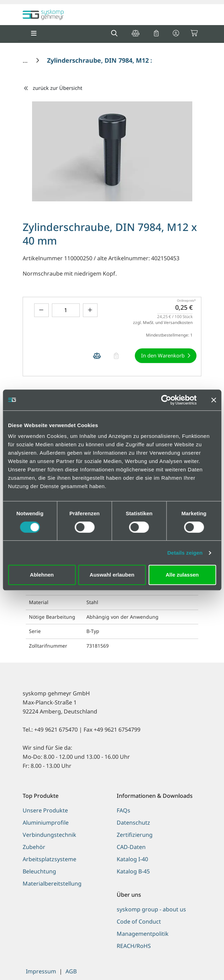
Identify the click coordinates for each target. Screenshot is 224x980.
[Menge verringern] (41, 310)
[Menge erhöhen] (90, 310)
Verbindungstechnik (49, 835)
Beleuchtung (39, 871)
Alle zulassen (182, 575)
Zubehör (34, 847)
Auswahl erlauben (112, 575)
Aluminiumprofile (46, 823)
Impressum (41, 971)
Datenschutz (133, 823)
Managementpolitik (143, 934)
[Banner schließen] (214, 400)
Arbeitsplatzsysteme (49, 859)
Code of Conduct (139, 921)
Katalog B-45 (133, 871)
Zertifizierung (135, 835)
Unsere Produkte (45, 810)
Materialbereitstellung (52, 883)
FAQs (123, 810)
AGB (71, 971)
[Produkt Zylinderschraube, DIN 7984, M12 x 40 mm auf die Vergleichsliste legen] (97, 356)
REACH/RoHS (134, 946)
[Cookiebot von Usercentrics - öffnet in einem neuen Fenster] (166, 400)
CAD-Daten (131, 847)
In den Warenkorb (163, 355)
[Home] (26, 60)
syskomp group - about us (151, 909)
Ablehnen (42, 575)
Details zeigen (185, 553)
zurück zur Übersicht (53, 88)
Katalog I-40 (132, 859)
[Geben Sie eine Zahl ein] (66, 310)
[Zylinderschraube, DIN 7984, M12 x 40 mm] (112, 60)
